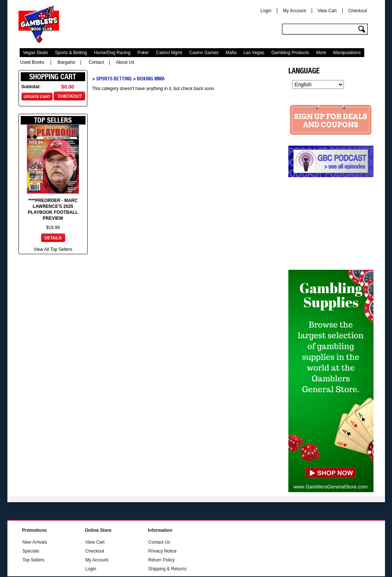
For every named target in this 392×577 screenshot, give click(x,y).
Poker (143, 53)
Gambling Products (290, 53)
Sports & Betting (71, 53)
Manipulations (347, 53)
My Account (294, 11)
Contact (96, 62)
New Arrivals (35, 542)
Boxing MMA (151, 79)
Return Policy (162, 560)
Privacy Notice (163, 551)
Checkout (358, 11)
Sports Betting (114, 79)
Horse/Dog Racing (112, 53)
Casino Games (204, 53)
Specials (31, 551)
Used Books (32, 62)
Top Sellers (33, 560)
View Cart (327, 11)
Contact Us (159, 542)
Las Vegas (254, 53)
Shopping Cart (53, 77)
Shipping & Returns (167, 569)
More (321, 53)
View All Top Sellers (53, 249)
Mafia (231, 53)
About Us (125, 62)
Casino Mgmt (169, 53)
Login (266, 11)
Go (363, 29)
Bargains (66, 62)
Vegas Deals (35, 53)
